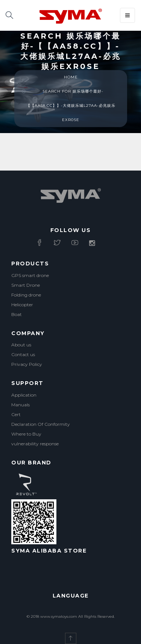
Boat (17, 314)
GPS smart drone (30, 275)
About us (21, 345)
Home (71, 77)
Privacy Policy (27, 364)
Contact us (23, 354)
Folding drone (26, 295)
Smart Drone (26, 285)
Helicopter (22, 305)
